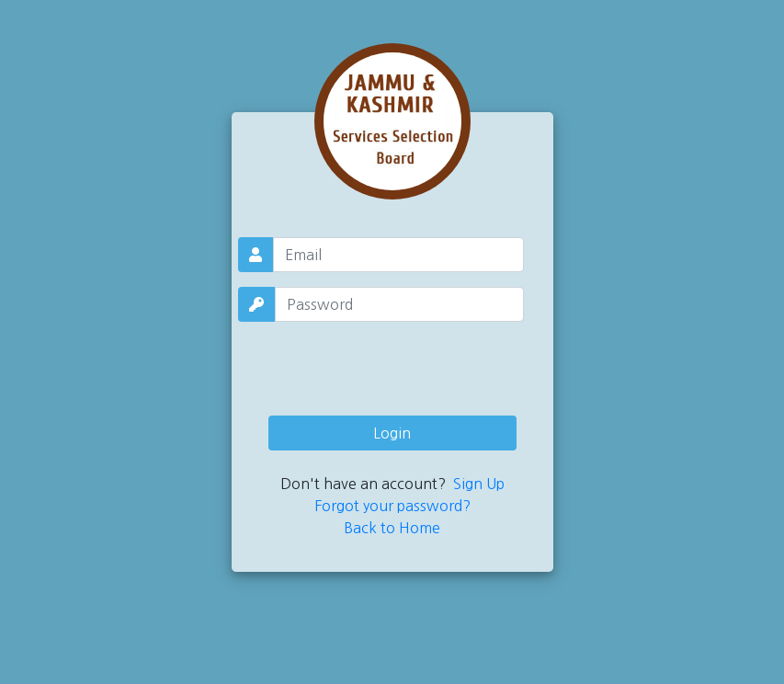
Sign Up (479, 484)
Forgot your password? (392, 506)
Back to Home (392, 528)
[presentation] (392, 365)
